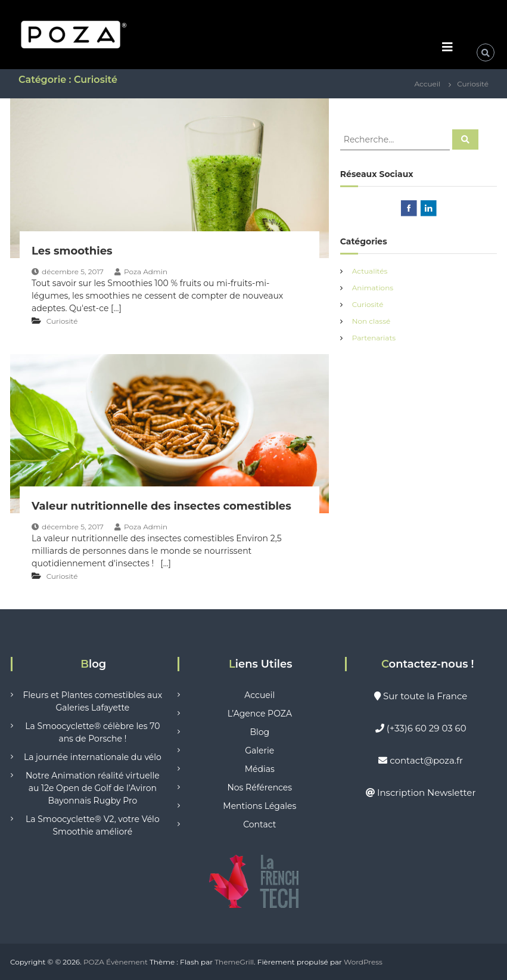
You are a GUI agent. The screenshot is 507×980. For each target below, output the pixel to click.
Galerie (259, 750)
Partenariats (374, 338)
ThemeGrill (234, 962)
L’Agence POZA (260, 714)
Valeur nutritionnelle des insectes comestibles (161, 506)
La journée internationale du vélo (93, 757)
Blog (259, 732)
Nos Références (259, 787)
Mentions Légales (259, 806)
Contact (259, 824)
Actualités (370, 271)
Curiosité (62, 321)
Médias (260, 769)
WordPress (363, 962)
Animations (373, 288)
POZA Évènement (116, 962)
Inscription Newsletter (427, 793)
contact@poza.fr (426, 760)
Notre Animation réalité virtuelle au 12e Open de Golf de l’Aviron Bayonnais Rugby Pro (93, 788)
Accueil (259, 695)
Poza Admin (146, 272)
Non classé (371, 321)
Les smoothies (72, 251)
